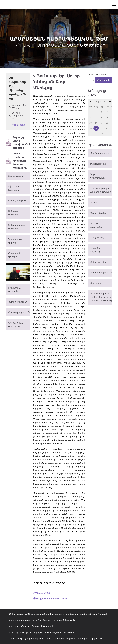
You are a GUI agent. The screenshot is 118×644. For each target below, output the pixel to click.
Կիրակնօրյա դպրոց (15, 241)
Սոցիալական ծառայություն (16, 325)
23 (107, 128)
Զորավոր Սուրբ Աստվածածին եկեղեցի (18, 143)
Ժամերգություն (98, 164)
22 (102, 128)
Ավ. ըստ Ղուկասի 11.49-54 (18, 116)
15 (102, 123)
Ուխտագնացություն (19, 312)
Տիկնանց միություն (13, 213)
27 (90, 134)
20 (90, 128)
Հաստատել (104, 80)
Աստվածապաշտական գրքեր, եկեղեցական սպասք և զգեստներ (101, 297)
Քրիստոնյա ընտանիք (15, 290)
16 (107, 123)
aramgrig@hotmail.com (62, 632)
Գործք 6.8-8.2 (43, 593)
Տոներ (93, 202)
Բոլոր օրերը (18, 125)
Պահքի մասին (98, 213)
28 (96, 134)
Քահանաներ (16, 176)
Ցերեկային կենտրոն (14, 255)
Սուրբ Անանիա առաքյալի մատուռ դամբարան (17, 161)
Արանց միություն (17, 201)
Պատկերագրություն (101, 273)
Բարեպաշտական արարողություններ (100, 190)
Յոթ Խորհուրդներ (97, 176)
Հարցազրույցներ (18, 302)
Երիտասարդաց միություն (17, 227)
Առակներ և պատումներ (97, 225)
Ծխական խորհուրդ (14, 188)
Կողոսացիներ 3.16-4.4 (18, 107)
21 (96, 128)
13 (90, 123)
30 (107, 134)
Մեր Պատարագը (99, 153)
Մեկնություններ (99, 262)
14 (96, 123)
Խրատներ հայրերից (96, 250)
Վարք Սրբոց (97, 238)
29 (102, 134)
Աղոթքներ (96, 283)
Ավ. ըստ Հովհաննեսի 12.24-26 (52, 599)
